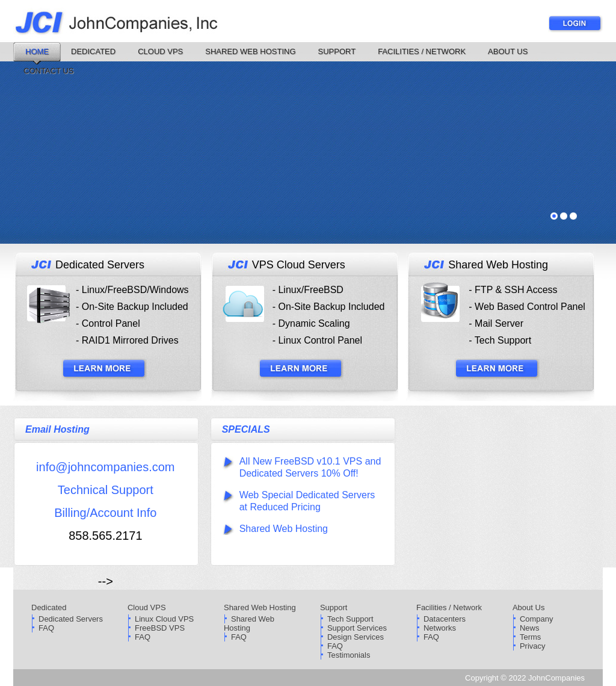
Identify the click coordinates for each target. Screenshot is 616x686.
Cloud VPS (160, 51)
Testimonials (349, 655)
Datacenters (445, 619)
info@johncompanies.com (105, 467)
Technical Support (106, 490)
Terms (530, 637)
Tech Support (350, 619)
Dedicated (93, 51)
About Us (508, 51)
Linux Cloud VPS (164, 619)
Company (537, 619)
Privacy (533, 646)
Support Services (357, 628)
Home (37, 51)
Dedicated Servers (71, 619)
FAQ (46, 628)
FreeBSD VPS (160, 628)
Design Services (356, 637)
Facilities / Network (422, 51)
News (530, 628)
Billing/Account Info (105, 513)
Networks (440, 628)
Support (337, 51)
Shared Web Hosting (250, 51)
